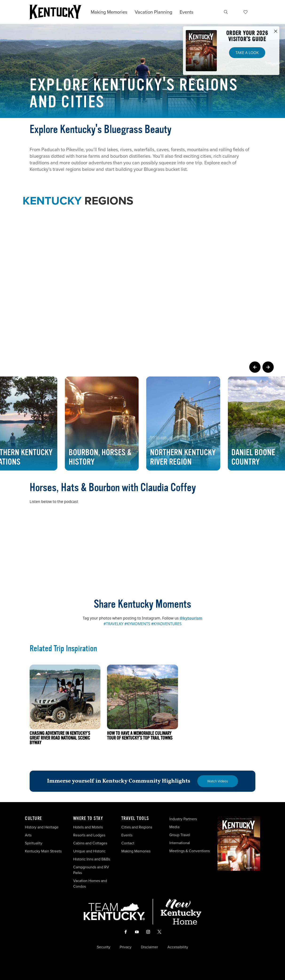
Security (104, 947)
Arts (28, 835)
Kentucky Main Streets (43, 851)
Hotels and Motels (88, 827)
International (180, 843)
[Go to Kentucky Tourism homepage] (55, 12)
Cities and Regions (137, 827)
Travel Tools (135, 819)
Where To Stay (88, 819)
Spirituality (34, 843)
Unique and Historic (89, 851)
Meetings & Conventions (190, 851)
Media (174, 827)
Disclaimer (149, 947)
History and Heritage (42, 827)
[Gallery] (142, 423)
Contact (128, 843)
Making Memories (109, 12)
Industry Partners (183, 819)
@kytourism (191, 618)
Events (186, 12)
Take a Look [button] (247, 53)
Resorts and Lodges (89, 835)
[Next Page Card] (268, 367)
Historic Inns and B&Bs (92, 859)
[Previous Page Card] (255, 367)
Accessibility (178, 947)
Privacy (126, 947)
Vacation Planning (153, 12)
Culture (34, 819)
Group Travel (180, 835)
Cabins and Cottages (90, 843)
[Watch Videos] (218, 781)
